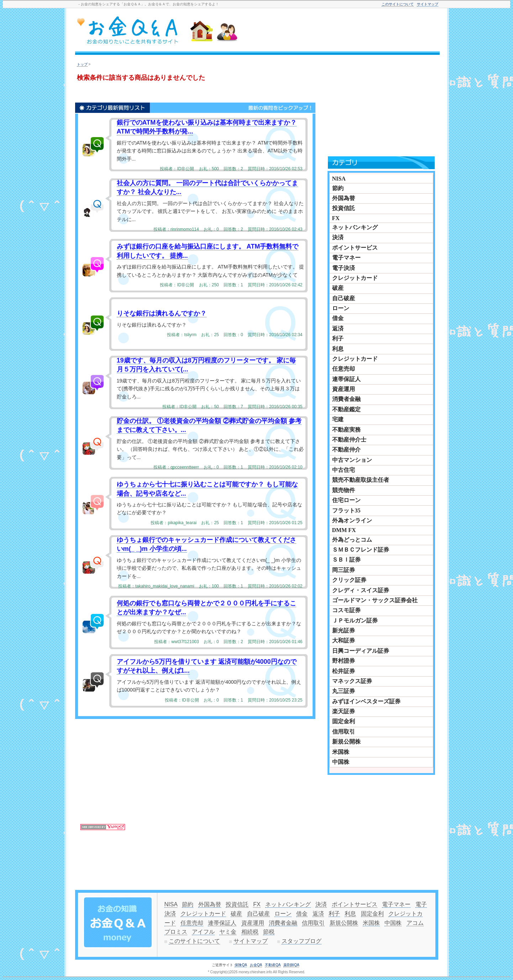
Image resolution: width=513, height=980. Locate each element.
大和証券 (344, 640)
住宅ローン (346, 500)
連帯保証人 (346, 379)
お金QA (256, 965)
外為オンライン (352, 520)
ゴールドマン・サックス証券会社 (375, 600)
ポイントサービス (355, 248)
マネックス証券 (352, 681)
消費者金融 (346, 399)
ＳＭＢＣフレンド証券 (361, 550)
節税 (269, 932)
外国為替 (344, 198)
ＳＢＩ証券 (346, 560)
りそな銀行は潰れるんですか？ (162, 313)
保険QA (241, 965)
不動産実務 (346, 430)
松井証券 (344, 671)
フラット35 (346, 510)
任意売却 (344, 369)
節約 (338, 188)
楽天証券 (344, 711)
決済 (338, 237)
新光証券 (344, 630)
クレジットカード (355, 278)
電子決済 (344, 268)
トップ (82, 64)
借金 (338, 318)
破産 (338, 288)
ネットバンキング (355, 227)
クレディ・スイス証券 (361, 590)
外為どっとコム (352, 540)
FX (336, 218)
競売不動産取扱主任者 (361, 480)
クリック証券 (349, 580)
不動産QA (273, 965)
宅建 (338, 419)
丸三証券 (344, 691)
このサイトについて (398, 4)
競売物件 (344, 490)
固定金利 (344, 721)
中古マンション (352, 460)
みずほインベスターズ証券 (366, 701)
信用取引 (344, 732)
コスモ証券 (346, 610)
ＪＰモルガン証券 (355, 621)
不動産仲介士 (349, 440)
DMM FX (344, 530)
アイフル (203, 932)
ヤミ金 (228, 932)
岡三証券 (344, 570)
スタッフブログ (302, 941)
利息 (338, 349)
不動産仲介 (346, 450)
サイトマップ (428, 4)
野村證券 (344, 661)
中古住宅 (344, 470)
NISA (339, 179)
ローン (341, 308)
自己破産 (344, 298)
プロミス (176, 932)
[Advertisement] (351, 31)
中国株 (341, 762)
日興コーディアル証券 (361, 651)
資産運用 (344, 389)
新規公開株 (346, 742)
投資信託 (344, 208)
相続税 (250, 932)
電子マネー (346, 258)
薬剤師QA (291, 965)
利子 (338, 338)
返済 (338, 329)
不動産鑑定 (346, 409)
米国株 (341, 752)
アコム (415, 923)
